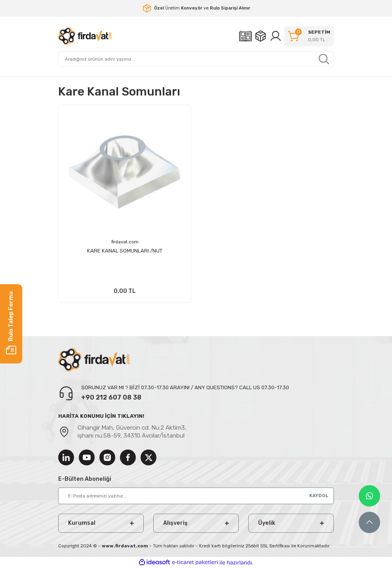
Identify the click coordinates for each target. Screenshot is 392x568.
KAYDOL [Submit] (319, 495)
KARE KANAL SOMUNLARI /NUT (125, 251)
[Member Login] (276, 36)
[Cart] (309, 36)
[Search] (196, 59)
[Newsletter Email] (196, 496)
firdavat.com (125, 242)
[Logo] (85, 36)
